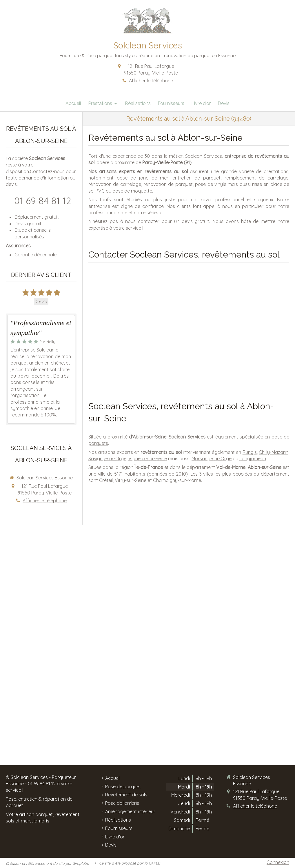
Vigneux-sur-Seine (148, 459)
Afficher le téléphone (151, 81)
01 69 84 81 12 (43, 201)
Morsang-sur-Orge (212, 459)
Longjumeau (253, 459)
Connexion (278, 862)
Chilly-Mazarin (274, 452)
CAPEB (154, 863)
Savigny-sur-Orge (107, 459)
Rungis (250, 452)
